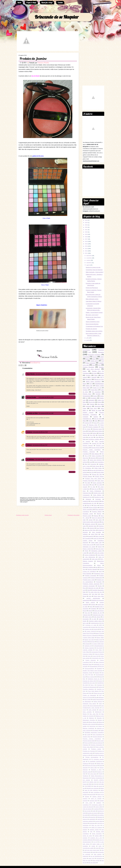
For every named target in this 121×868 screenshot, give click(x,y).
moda (84, 437)
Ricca (84, 588)
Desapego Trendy (88, 673)
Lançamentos (86, 350)
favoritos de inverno (92, 813)
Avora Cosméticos (99, 462)
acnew (100, 786)
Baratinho (91, 536)
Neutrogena (98, 406)
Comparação (86, 495)
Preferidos (86, 745)
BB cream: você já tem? (92, 315)
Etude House (96, 466)
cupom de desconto (88, 807)
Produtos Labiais (96, 749)
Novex (95, 505)
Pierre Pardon (87, 433)
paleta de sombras (97, 827)
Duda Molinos (97, 495)
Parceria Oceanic (93, 508)
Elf (97, 677)
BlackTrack (92, 642)
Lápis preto (95, 559)
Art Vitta (93, 487)
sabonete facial (92, 526)
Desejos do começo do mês (93, 267)
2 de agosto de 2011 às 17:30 (40, 432)
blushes (87, 797)
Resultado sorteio (88, 514)
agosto (88, 265)
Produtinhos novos (99, 574)
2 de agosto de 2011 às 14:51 (43, 374)
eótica (100, 609)
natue (84, 526)
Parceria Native (98, 431)
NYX (91, 384)
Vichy (90, 596)
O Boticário (93, 377)
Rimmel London (87, 516)
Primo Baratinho (87, 574)
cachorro (85, 799)
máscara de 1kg (97, 613)
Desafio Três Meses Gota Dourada (92, 671)
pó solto (94, 619)
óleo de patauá (92, 863)
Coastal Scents (88, 541)
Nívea (84, 431)
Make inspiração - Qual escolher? (95, 272)
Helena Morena (98, 702)
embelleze (94, 609)
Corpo (89, 656)
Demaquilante (86, 396)
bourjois (100, 458)
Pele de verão (100, 741)
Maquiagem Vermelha (89, 720)
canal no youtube (96, 799)
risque (102, 848)
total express (98, 854)
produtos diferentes (88, 840)
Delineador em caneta (89, 547)
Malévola (91, 718)
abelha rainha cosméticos (93, 382)
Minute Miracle (93, 722)
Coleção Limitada (88, 650)
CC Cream (88, 429)
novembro (89, 258)
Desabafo (99, 668)
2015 (86, 244)
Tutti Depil (95, 594)
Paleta (85, 408)
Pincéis (90, 421)
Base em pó (95, 489)
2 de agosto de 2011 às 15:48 (46, 413)
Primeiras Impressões (96, 745)
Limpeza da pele (97, 443)
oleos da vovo (95, 825)
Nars (97, 567)
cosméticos (86, 805)
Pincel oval (87, 743)
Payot (100, 571)
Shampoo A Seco (96, 770)
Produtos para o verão (89, 580)
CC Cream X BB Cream (97, 644)
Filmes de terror (98, 693)
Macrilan (85, 470)
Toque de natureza (97, 518)
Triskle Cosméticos (97, 456)
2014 (86, 246)
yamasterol (99, 858)
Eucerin (100, 681)
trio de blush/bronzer (96, 856)
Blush (32, 363)
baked (102, 788)
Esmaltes (101, 367)
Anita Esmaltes (96, 532)
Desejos (97, 673)
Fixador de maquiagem (90, 695)
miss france (86, 485)
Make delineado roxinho (92, 299)
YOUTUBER (88, 786)
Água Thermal (100, 528)
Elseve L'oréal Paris (88, 549)
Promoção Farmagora (98, 755)
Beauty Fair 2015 (89, 640)
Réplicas (96, 516)
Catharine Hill (88, 646)
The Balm (88, 483)
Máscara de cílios (99, 379)
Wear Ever (86, 458)
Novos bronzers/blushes (92, 324)
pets (91, 832)
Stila (94, 772)
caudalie (102, 801)
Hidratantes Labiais (96, 551)
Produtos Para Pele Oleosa (93, 479)
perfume (85, 462)
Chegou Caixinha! (89, 648)
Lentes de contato (99, 553)
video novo (91, 858)
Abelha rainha (94, 361)
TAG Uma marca (92, 774)
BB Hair (102, 629)
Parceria (95, 357)
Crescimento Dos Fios (98, 658)
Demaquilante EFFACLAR (97, 666)
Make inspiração (91, 363)
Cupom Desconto (91, 660)
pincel (93, 485)
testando (88, 852)
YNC (95, 784)
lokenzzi (85, 819)
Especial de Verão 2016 (89, 681)
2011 (86, 253)
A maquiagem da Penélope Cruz (94, 326)
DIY (92, 662)
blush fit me (101, 794)
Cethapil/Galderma (99, 646)
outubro (88, 260)
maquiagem (92, 819)
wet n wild (86, 623)
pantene (85, 830)
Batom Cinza (99, 633)
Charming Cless (87, 493)
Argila (97, 437)
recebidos (85, 846)
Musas (100, 726)
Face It (92, 685)
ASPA (100, 625)
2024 (86, 223)
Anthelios (85, 534)
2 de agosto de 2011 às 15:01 (46, 397)
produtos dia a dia (96, 838)
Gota (95, 697)
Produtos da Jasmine (33, 58)
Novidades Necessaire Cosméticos (94, 732)
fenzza (85, 611)
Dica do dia (92, 402)
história (86, 817)
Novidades (94, 398)
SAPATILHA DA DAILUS (91, 766)
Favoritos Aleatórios (88, 689)
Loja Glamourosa (90, 557)
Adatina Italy (89, 386)
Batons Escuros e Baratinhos (91, 635)
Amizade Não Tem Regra (97, 627)
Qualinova (86, 764)
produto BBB (98, 836)
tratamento (86, 856)
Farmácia (99, 685)
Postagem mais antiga (73, 515)
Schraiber (98, 394)
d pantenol (96, 809)
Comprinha (93, 464)
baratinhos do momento (98, 600)
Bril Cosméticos (87, 538)
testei (94, 852)
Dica (93, 365)
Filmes (87, 551)
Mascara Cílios (93, 425)
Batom (87, 359)
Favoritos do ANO (99, 497)
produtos (85, 838)
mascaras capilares (88, 821)
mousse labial (99, 821)
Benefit (102, 421)
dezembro (89, 256)
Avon (90, 352)
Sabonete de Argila (93, 588)
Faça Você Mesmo (93, 691)
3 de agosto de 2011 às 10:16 (42, 459)
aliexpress (93, 458)
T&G (84, 774)
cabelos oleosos (97, 797)
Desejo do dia (97, 388)
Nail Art (89, 505)
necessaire (92, 823)
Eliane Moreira (31, 374)
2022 (86, 227)
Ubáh (84, 520)
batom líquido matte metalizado (91, 522)
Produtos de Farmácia (89, 751)
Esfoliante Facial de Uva (95, 679)
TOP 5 (102, 377)
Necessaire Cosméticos (94, 355)
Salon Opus (100, 481)
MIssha (85, 714)
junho (88, 340)
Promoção (99, 582)
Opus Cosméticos (97, 735)
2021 (86, 230)
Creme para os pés (88, 545)
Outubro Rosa (87, 737)
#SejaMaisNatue (99, 384)
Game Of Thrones (88, 697)
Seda (89, 590)
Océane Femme (88, 412)
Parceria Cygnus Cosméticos (92, 739)
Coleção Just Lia (98, 493)
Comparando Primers (97, 652)
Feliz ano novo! (100, 549)
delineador (91, 400)
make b (85, 460)
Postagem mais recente (22, 515)
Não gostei (87, 735)
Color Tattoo (86, 652)
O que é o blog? (31, 3)
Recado (92, 764)
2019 (86, 234)
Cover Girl (95, 656)
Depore (100, 547)
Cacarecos (29, 432)
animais (91, 520)
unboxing (92, 528)
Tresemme (86, 594)
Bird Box (85, 642)
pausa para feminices (96, 460)
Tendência (86, 776)
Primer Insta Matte (88, 747)
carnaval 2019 (93, 801)
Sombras (85, 390)
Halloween (101, 697)
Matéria (85, 722)
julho (88, 338)
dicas (91, 607)
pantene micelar (94, 830)
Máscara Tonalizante (89, 728)
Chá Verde (99, 648)
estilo (94, 811)
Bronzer (102, 373)
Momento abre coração (89, 724)
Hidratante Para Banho (89, 704)
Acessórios (86, 627)
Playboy (94, 433)
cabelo (102, 357)
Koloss (99, 402)
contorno (93, 605)
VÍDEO (90, 784)
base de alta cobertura (91, 790)
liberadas (100, 817)
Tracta (102, 427)
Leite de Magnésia (94, 706)
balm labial (99, 520)
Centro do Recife (98, 538)
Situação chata (87, 772)
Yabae (95, 786)
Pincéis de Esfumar (97, 743)
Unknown (29, 445)
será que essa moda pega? (92, 850)
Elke (84, 679)
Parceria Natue (87, 394)
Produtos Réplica (97, 512)
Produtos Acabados (93, 427)
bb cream (94, 373)
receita (93, 846)
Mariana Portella (43, 63)
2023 (86, 225)
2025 (86, 220)
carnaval (85, 801)
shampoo (101, 526)
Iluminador (98, 499)
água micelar (96, 861)
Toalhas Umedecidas (97, 778)
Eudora (95, 396)
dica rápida (101, 404)
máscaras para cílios (98, 615)
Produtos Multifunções (96, 578)
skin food (91, 437)
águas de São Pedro (90, 530)
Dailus (96, 375)
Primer (85, 404)
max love (87, 613)
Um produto (86, 780)
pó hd (95, 842)
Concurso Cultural (88, 654)
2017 (86, 239)
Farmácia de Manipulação (90, 687)
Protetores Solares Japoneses (91, 584)
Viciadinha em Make (32, 413)
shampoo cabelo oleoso (95, 621)
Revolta (100, 586)
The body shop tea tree (95, 592)
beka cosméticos (95, 792)
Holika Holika (98, 468)
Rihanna (99, 514)
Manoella (99, 718)
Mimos (99, 565)
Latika (90, 553)
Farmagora (101, 352)
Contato (60, 3)
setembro (89, 263)
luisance (100, 524)
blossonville (92, 794)
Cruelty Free (99, 545)
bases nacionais (97, 483)
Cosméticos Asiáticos (94, 439)
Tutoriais (92, 404)
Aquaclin (85, 487)
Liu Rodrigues (30, 459)
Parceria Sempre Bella (89, 741)
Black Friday (99, 536)
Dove (92, 675)
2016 (86, 241)
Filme (90, 693)
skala (96, 421)
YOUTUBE (101, 784)
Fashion (100, 687)
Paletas (90, 431)
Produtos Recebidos (89, 367)
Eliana (101, 677)
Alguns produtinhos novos (93, 322)
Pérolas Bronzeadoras (92, 757)
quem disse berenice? (93, 369)
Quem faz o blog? (47, 3)
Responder (72, 394)
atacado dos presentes (93, 788)
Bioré (86, 464)
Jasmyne (85, 706)
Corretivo (88, 375)
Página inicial (48, 515)
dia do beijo (88, 811)
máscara (85, 823)
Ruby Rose (93, 408)
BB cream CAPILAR (90, 631)
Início (19, 3)
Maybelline (88, 379)
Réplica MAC (100, 764)
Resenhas (37, 363)
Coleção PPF (88, 423)
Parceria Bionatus (97, 737)
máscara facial (87, 615)
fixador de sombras (99, 815)
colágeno (99, 803)
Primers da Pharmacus (92, 288)
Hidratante (88, 499)
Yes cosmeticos (96, 392)
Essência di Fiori (87, 497)
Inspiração (88, 406)
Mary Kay (91, 472)
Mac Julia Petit (94, 714)
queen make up (97, 844)
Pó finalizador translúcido (95, 761)
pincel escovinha (97, 834)
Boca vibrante (100, 642)
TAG (103, 454)
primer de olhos (87, 836)
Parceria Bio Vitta (97, 474)
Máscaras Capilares (88, 567)
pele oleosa (97, 617)
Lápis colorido (92, 710)
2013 (86, 249)
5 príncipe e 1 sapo (91, 625)
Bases (84, 384)
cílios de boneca (87, 809)
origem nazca (88, 617)
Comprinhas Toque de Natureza (94, 270)
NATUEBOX (95, 730)
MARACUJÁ (98, 712)
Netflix (102, 730)
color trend (89, 803)
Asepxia (96, 629)
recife (100, 846)
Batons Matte (100, 638)
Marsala (100, 720)
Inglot (100, 704)
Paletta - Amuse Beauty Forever (94, 312)
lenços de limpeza (99, 611)
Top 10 (87, 456)
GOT (100, 695)
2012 (86, 251)
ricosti (91, 462)
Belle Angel (99, 640)
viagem (85, 858)
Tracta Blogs (94, 390)
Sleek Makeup (95, 454)
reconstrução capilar (88, 848)
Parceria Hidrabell (92, 569)
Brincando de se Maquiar (57, 17)
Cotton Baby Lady (96, 543)
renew (97, 848)
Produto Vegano (99, 476)
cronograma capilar (97, 805)
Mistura (100, 722)
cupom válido (99, 807)
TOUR (100, 774)
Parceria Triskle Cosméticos (92, 450)
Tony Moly (93, 435)
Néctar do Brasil (97, 410)
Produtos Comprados (91, 576)
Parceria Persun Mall (97, 448)
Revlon (100, 433)
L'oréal (85, 553)
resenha (96, 417)
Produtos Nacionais (89, 452)
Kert (87, 398)
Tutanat (100, 435)
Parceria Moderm (88, 476)
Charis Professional (95, 491)
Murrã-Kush (92, 726)
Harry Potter (87, 699)
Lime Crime (101, 555)
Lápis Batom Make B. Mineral (93, 301)
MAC (99, 365)
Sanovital (85, 768)
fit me (91, 815)
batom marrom (90, 602)
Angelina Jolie (88, 629)
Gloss (95, 423)
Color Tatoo (98, 650)
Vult (103, 361)
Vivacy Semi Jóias (99, 596)
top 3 (86, 528)
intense (90, 611)
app (84, 788)
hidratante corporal (90, 524)
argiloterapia (86, 600)
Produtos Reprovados (89, 481)
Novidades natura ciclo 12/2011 (94, 331)
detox (102, 809)
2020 (86, 232)
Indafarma (86, 501)
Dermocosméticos (89, 668)
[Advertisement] (36, 510)
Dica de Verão (98, 419)
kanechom (93, 817)
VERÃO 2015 (93, 782)
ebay (103, 522)
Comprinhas (86, 357)
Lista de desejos (95, 501)
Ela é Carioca (91, 677)
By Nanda (87, 644)
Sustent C (100, 772)
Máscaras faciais (97, 429)
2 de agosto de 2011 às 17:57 (40, 445)
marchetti (100, 819)
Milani (84, 421)
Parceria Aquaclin (88, 446)
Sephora (85, 435)
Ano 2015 (99, 485)
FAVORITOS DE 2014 (89, 683)
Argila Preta (94, 534)
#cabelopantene (95, 623)
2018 (86, 237)
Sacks (101, 766)
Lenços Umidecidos (90, 555)
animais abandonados (93, 598)
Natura (85, 371)
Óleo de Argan (87, 861)
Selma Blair (94, 768)
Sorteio (102, 396)
